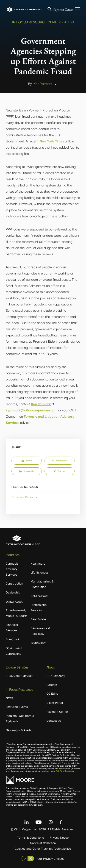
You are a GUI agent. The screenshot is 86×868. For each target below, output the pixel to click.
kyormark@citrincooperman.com (32, 410)
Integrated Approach (20, 676)
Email (27, 460)
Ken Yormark (43, 83)
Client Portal (55, 703)
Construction (14, 583)
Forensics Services (24, 497)
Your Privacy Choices (50, 859)
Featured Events (17, 707)
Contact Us (54, 721)
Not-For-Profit (39, 596)
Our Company (56, 676)
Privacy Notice (59, 837)
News (9, 698)
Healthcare (38, 563)
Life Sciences (40, 572)
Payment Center (63, 9)
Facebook (59, 460)
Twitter (60, 471)
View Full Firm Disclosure (62, 771)
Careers (52, 685)
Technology (38, 643)
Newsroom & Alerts (19, 730)
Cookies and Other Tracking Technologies (43, 849)
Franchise (12, 639)
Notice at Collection (43, 843)
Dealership (13, 592)
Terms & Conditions (31, 837)
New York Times (52, 141)
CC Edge (52, 693)
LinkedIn (27, 471)
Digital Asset (14, 602)
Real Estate (38, 619)
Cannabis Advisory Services (12, 569)
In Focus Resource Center (36, 22)
